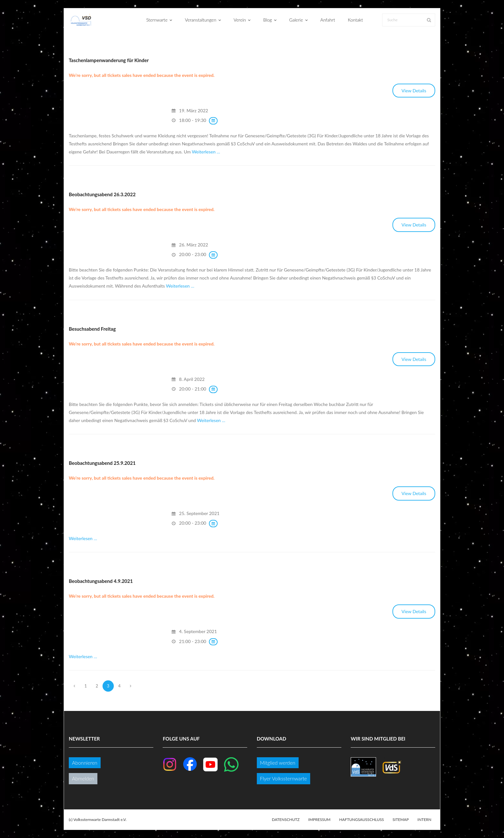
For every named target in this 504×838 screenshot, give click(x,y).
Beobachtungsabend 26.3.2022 (102, 194)
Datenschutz (286, 820)
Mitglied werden (278, 763)
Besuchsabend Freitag (92, 329)
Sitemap (401, 820)
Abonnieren (85, 763)
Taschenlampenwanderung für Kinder (109, 60)
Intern (424, 820)
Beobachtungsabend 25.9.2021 (102, 463)
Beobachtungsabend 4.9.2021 (101, 581)
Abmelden (83, 778)
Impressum (319, 820)
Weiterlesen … (206, 152)
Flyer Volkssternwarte (283, 778)
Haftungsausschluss (361, 820)
